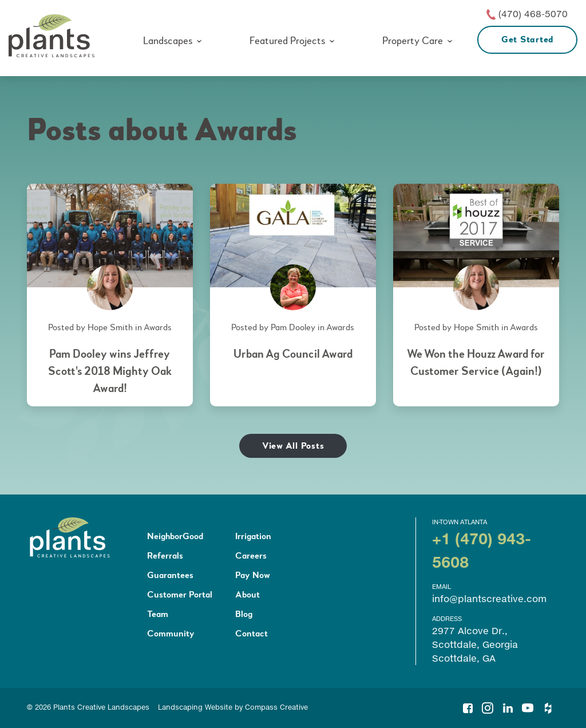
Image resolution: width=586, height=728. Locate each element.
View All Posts (293, 446)
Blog (244, 614)
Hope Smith (110, 327)
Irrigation (253, 536)
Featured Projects (287, 41)
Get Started (527, 39)
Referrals (165, 556)
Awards (158, 327)
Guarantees (170, 575)
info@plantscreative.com (489, 598)
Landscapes (168, 41)
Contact (252, 634)
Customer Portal (180, 595)
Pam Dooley (293, 327)
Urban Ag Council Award (293, 354)
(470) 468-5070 (533, 13)
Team (158, 614)
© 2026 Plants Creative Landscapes (88, 707)
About (248, 595)
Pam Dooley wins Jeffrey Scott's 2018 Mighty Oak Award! (110, 371)
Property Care (413, 41)
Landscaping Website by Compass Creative (233, 707)
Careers (251, 556)
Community (171, 634)
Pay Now (253, 575)
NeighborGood (175, 536)
